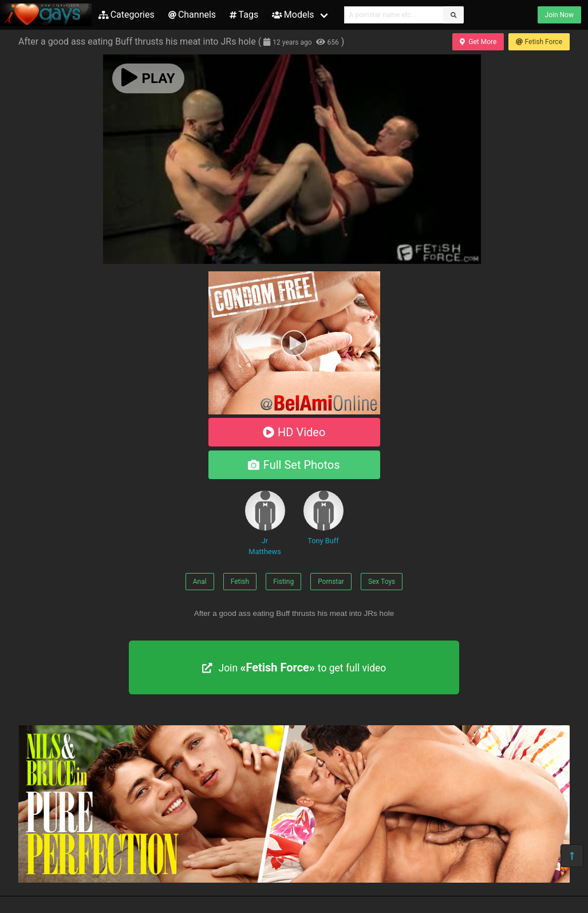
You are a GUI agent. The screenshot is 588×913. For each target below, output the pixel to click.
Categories (127, 15)
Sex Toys (382, 582)
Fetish (240, 582)
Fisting (283, 582)
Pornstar (331, 582)
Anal (200, 582)
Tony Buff (323, 518)
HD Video (294, 432)
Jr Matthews (265, 523)
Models (293, 15)
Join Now (559, 15)
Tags (244, 15)
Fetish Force (539, 42)
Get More (478, 42)
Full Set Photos (294, 465)
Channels (192, 15)
